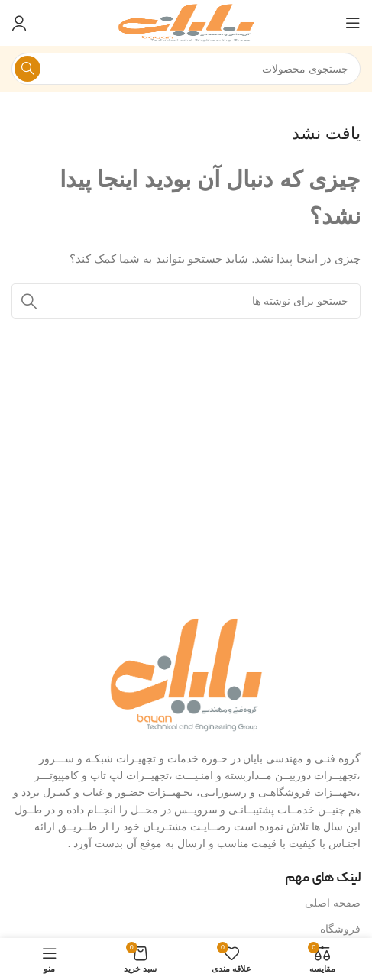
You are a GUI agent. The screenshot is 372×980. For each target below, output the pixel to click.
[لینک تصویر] (186, 673)
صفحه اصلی (333, 903)
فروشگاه (340, 929)
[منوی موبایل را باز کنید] (353, 23)
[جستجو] (186, 69)
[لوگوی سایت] (186, 22)
